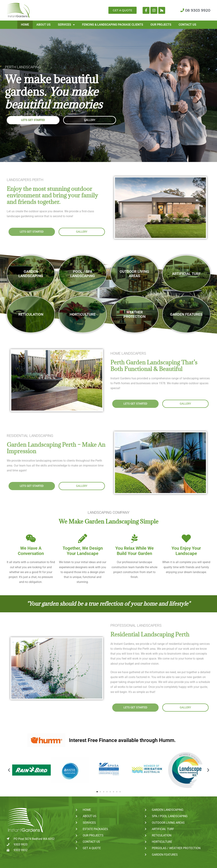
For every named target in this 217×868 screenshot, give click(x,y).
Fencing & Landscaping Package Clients (113, 25)
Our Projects (161, 25)
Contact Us (187, 25)
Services (66, 25)
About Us (43, 25)
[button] (9, 770)
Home (25, 25)
